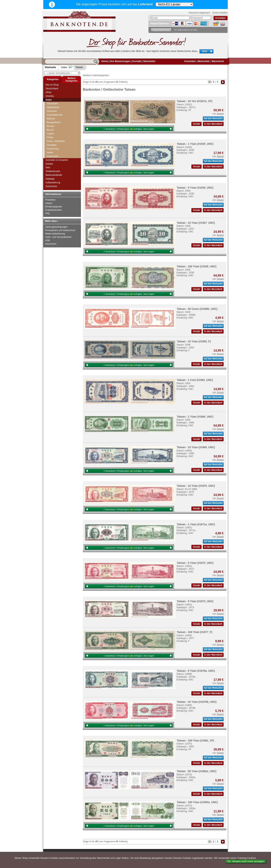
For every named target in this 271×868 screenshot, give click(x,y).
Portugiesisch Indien (57, 109)
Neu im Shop (52, 85)
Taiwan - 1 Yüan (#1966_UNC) (195, 417)
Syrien (50, 135)
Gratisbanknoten (53, 210)
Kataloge (50, 179)
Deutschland (52, 89)
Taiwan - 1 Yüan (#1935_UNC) (195, 144)
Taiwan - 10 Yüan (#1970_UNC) (196, 486)
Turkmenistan (54, 154)
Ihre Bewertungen (120, 61)
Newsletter (149, 61)
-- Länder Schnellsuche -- (62, 73)
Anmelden (190, 61)
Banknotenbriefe (54, 175)
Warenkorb (218, 61)
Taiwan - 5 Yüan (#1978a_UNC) (196, 671)
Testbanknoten (53, 171)
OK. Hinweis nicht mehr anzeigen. (246, 861)
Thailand (51, 147)
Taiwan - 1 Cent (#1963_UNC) (195, 380)
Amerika (50, 96)
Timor (50, 150)
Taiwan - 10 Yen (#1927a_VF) (194, 101)
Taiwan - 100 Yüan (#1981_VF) (195, 741)
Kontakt (137, 61)
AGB (48, 240)
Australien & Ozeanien (57, 160)
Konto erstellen (220, 13)
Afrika (48, 92)
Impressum (51, 244)
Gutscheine (51, 186)
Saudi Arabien (54, 113)
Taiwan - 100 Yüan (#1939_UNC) (196, 266)
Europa (49, 164)
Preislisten (50, 200)
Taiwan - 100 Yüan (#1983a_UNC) (197, 802)
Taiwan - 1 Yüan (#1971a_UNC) (196, 524)
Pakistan (51, 102)
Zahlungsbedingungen (56, 227)
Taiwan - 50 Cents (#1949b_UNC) (197, 309)
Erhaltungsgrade (53, 207)
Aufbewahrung (53, 183)
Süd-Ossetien (54, 128)
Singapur (51, 117)
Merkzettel (204, 61)
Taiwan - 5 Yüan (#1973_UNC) (195, 601)
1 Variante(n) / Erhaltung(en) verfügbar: (129, 129)
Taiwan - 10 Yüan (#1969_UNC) (196, 447)
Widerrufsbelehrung (55, 234)
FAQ (47, 213)
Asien (64, 67)
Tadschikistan (54, 139)
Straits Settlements (57, 124)
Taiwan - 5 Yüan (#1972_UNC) (195, 563)
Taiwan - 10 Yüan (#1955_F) (194, 341)
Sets (48, 168)
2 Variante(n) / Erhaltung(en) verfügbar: (129, 252)
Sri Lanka (52, 120)
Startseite (50, 67)
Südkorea (52, 132)
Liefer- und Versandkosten (58, 237)
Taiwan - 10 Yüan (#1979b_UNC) (197, 702)
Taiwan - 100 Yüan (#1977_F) (194, 632)
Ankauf (49, 203)
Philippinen (53, 105)
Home (105, 61)
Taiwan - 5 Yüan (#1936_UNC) (195, 188)
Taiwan (76, 67)
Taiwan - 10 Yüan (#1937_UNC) (196, 223)
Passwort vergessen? (199, 13)
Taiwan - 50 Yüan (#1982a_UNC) (196, 771)
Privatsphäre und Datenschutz (60, 230)
